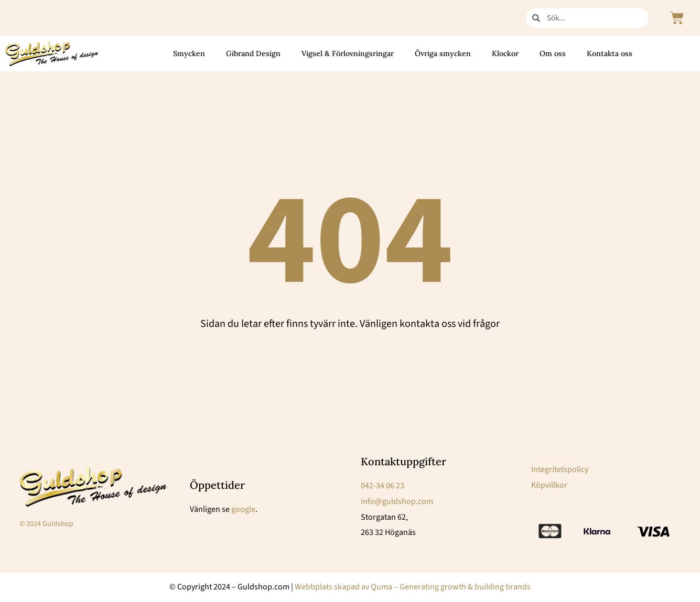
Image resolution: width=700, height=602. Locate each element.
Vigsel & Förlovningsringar (348, 53)
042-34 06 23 (383, 486)
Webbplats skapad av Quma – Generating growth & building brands (413, 587)
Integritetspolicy (560, 469)
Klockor (505, 53)
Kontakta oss (610, 53)
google (243, 509)
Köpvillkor (549, 485)
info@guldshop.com (397, 501)
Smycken (189, 53)
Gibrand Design (253, 53)
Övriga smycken (443, 53)
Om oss (553, 53)
